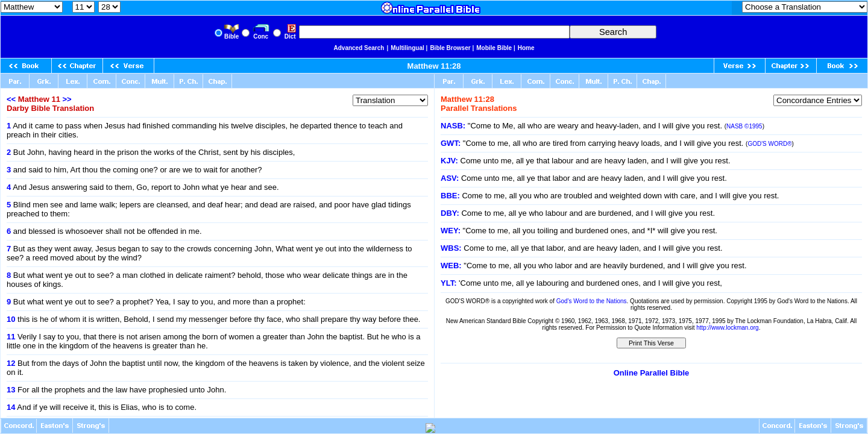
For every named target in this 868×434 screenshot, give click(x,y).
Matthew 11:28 (434, 66)
